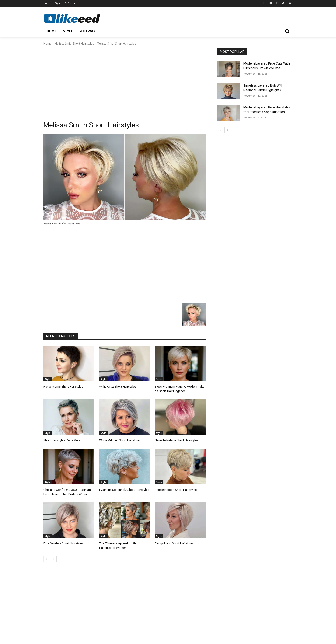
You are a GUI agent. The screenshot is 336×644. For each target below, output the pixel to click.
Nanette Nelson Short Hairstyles (176, 440)
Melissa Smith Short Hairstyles (74, 44)
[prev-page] (46, 557)
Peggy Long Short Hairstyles (174, 542)
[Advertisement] (125, 81)
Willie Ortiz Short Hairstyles (117, 386)
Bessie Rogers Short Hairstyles (175, 489)
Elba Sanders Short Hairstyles (63, 542)
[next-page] (54, 557)
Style (48, 379)
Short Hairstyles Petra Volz (61, 440)
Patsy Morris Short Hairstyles (63, 386)
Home (47, 44)
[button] (287, 31)
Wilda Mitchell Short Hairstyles (120, 440)
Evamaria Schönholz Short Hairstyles (124, 489)
